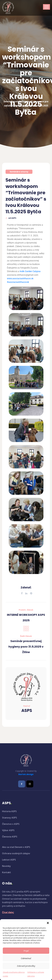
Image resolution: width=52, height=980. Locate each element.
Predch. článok (26, 610)
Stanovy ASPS (9, 818)
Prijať (26, 951)
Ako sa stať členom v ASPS (16, 847)
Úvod (24, 92)
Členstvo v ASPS (11, 824)
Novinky (6, 866)
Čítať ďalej (8, 912)
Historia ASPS (9, 811)
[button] (48, 923)
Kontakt (7, 872)
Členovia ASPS (10, 837)
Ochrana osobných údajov (16, 853)
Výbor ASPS (8, 830)
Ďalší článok (26, 636)
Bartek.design (26, 774)
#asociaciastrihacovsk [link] (18, 282)
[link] (30, 271)
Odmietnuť (26, 958)
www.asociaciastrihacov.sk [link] (20, 278)
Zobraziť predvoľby (26, 966)
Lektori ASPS (9, 860)
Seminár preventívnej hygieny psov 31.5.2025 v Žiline (26, 647)
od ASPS (12, 218)
